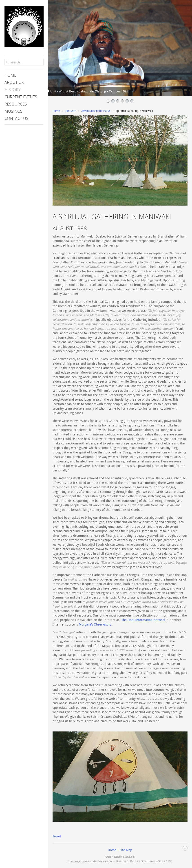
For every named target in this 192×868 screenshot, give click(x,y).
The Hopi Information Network (143, 620)
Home (56, 111)
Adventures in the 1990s (96, 111)
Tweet (57, 836)
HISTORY (71, 111)
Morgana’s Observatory (95, 625)
